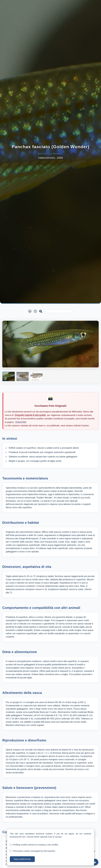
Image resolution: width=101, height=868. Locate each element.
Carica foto (21, 422)
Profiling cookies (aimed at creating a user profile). (36, 845)
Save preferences (22, 859)
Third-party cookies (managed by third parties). (34, 851)
